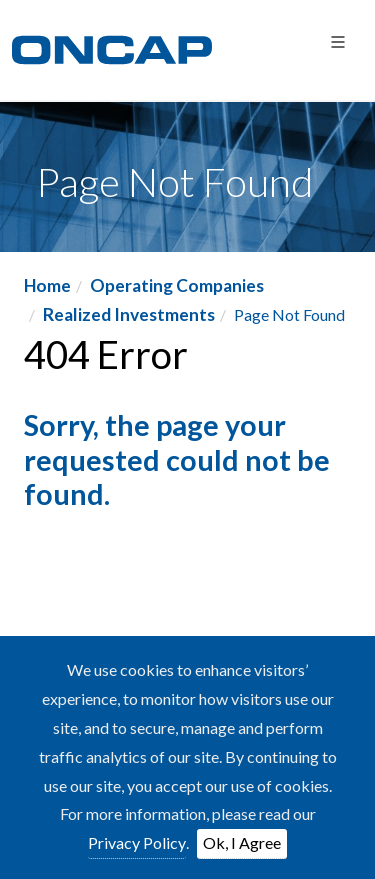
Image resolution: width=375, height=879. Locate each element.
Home (47, 285)
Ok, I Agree (242, 842)
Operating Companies (177, 285)
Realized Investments (129, 314)
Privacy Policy (137, 842)
